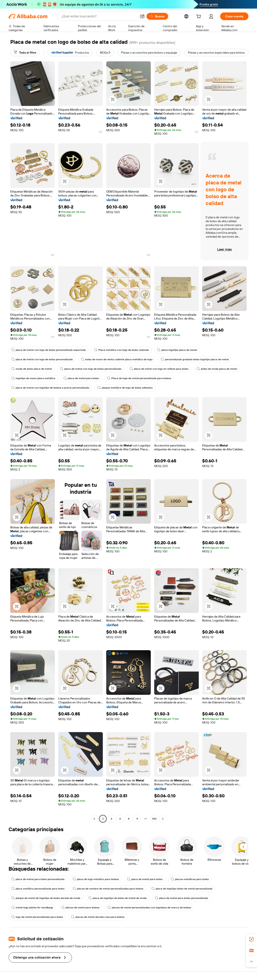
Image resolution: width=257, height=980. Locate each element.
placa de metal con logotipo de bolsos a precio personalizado (50, 388)
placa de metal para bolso (81, 378)
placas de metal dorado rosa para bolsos (98, 917)
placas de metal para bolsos (80, 908)
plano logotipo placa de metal (177, 350)
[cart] (199, 17)
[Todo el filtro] (25, 53)
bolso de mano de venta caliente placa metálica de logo (117, 359)
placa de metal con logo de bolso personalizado (42, 359)
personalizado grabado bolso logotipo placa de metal (195, 359)
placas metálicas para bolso (190, 879)
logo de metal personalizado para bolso (37, 917)
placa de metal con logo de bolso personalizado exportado (49, 350)
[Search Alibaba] (99, 16)
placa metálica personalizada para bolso (38, 889)
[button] (142, 16)
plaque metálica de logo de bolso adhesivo (125, 388)
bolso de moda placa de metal (217, 369)
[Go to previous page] (94, 819)
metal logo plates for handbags (32, 908)
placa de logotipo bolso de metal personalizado (182, 889)
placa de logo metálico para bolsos (96, 879)
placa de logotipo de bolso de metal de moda (118, 898)
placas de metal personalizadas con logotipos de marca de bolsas (149, 908)
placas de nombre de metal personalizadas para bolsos (108, 889)
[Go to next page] (163, 819)
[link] (251, 939)
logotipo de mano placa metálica (33, 378)
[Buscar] (157, 16)
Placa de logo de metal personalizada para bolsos (139, 378)
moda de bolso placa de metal (32, 369)
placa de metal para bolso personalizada (181, 898)
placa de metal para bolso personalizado (38, 879)
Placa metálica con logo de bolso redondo (121, 350)
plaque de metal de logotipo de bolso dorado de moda (46, 898)
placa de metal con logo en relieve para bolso (159, 369)
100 (154, 819)
